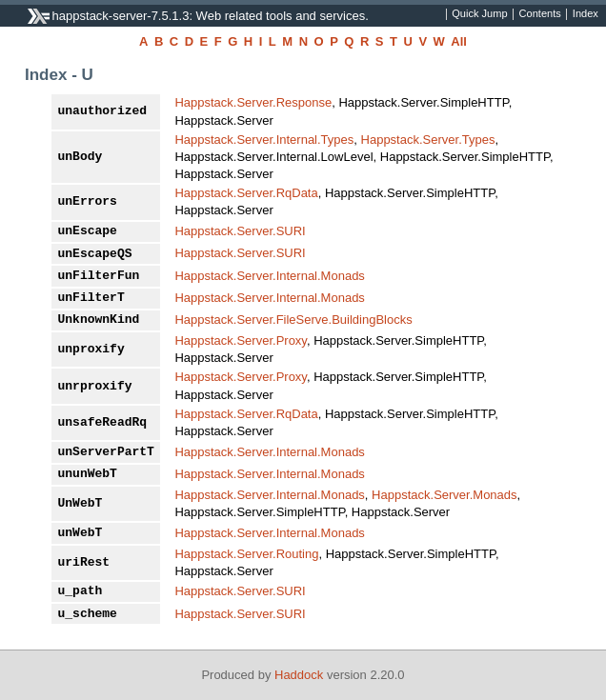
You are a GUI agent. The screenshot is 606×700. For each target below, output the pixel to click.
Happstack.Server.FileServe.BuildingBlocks (293, 320)
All (459, 41)
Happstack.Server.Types (428, 140)
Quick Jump (479, 14)
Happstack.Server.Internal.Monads (269, 276)
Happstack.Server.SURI (240, 231)
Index (586, 14)
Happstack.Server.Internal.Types (264, 140)
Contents (540, 14)
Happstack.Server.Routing (246, 554)
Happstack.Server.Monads (444, 495)
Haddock (299, 675)
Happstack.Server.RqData (246, 193)
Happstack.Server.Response (253, 102)
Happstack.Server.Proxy (240, 340)
